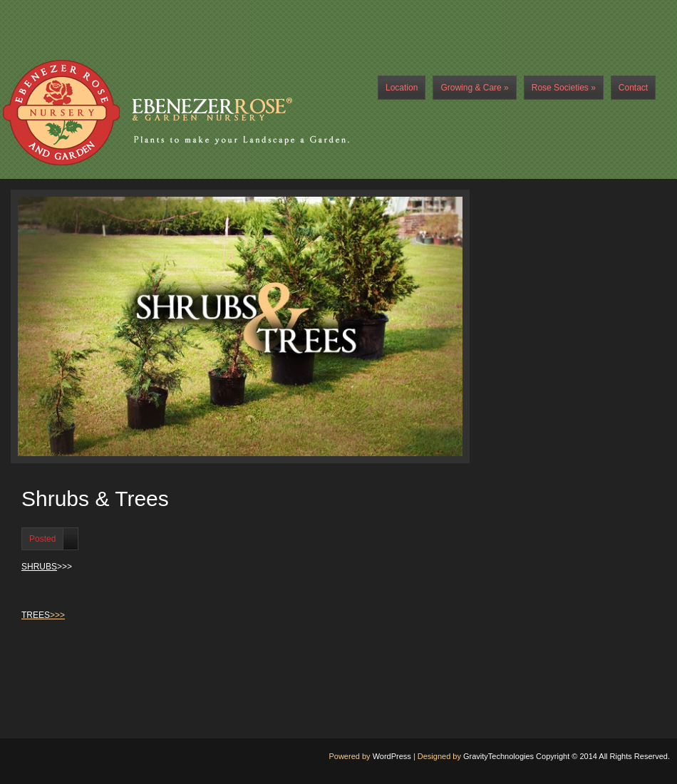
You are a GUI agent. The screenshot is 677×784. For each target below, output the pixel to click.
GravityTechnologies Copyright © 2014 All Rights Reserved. (567, 756)
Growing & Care (474, 88)
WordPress (392, 756)
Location (402, 88)
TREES (36, 615)
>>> (47, 567)
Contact (633, 88)
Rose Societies (564, 88)
